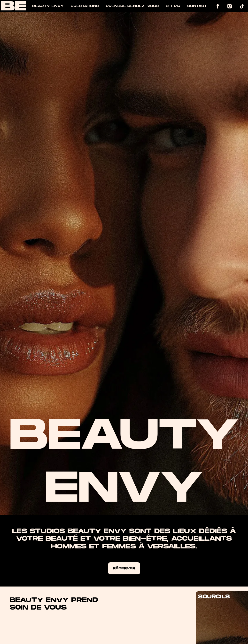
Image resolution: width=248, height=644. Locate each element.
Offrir (173, 6)
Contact (197, 6)
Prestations (85, 6)
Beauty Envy (48, 6)
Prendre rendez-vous (132, 6)
